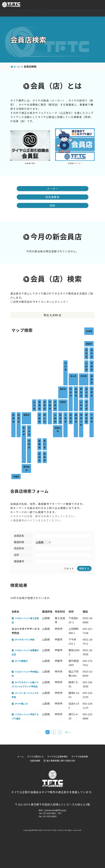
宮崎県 (29, 444)
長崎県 (13, 418)
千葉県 (92, 418)
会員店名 (19, 536)
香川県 (45, 444)
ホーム (20, 13)
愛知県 (71, 418)
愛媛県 (39, 444)
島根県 (39, 405)
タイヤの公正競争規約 (58, 13)
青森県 (89, 344)
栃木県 (86, 393)
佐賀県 (19, 418)
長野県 (76, 393)
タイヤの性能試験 (80, 13)
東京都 (86, 418)
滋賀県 (63, 402)
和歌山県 (58, 430)
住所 (16, 555)
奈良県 (60, 418)
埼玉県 (86, 405)
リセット (69, 569)
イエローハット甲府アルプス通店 (26, 738)
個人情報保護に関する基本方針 (61, 786)
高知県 (39, 457)
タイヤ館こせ (23, 721)
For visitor (74, 5)
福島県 (92, 380)
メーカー (52, 189)
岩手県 (92, 354)
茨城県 (92, 393)
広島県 (39, 418)
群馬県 (81, 393)
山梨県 (81, 405)
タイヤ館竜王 (23, 665)
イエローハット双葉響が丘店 (26, 657)
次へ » (68, 758)
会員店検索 (98, 13)
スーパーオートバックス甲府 (26, 708)
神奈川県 (81, 420)
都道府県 (19, 542)
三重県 (66, 418)
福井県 (63, 389)
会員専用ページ (94, 5)
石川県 (66, 367)
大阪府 (55, 418)
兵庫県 (50, 405)
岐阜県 (71, 393)
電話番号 (19, 561)
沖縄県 (16, 477)
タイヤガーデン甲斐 (27, 644)
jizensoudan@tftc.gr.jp (55, 836)
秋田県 (86, 354)
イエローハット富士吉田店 (26, 620)
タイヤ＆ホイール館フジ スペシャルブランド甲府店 (26, 695)
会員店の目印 (30, 163)
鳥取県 (45, 405)
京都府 (55, 405)
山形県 (86, 367)
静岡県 (76, 418)
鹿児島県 (26, 469)
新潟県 (84, 376)
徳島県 (45, 457)
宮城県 (92, 367)
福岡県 (26, 415)
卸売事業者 (53, 197)
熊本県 (24, 431)
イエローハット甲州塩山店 (26, 682)
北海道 (89, 331)
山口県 (34, 405)
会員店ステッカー (75, 163)
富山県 (73, 376)
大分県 (29, 431)
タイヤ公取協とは (35, 13)
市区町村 (19, 549)
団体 (52, 206)
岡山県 (45, 418)
